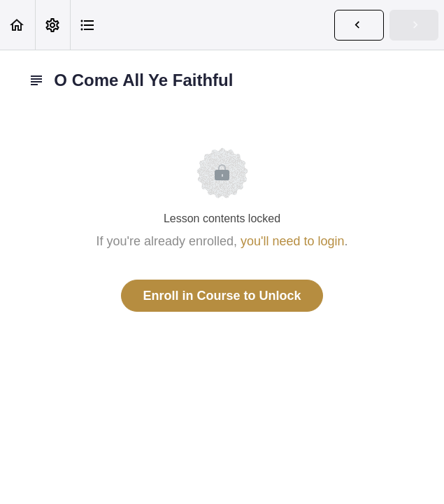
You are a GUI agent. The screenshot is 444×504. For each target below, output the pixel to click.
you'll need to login (293, 241)
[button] (17, 25)
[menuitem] (52, 25)
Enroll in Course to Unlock (222, 296)
